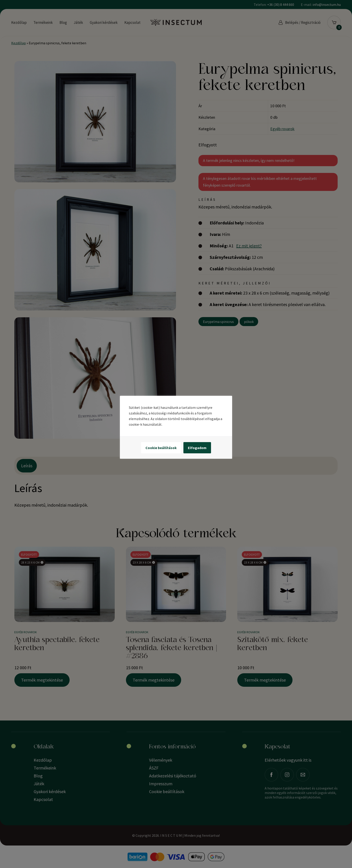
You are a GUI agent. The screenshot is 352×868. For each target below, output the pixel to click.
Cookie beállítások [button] (161, 448)
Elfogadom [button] (197, 448)
